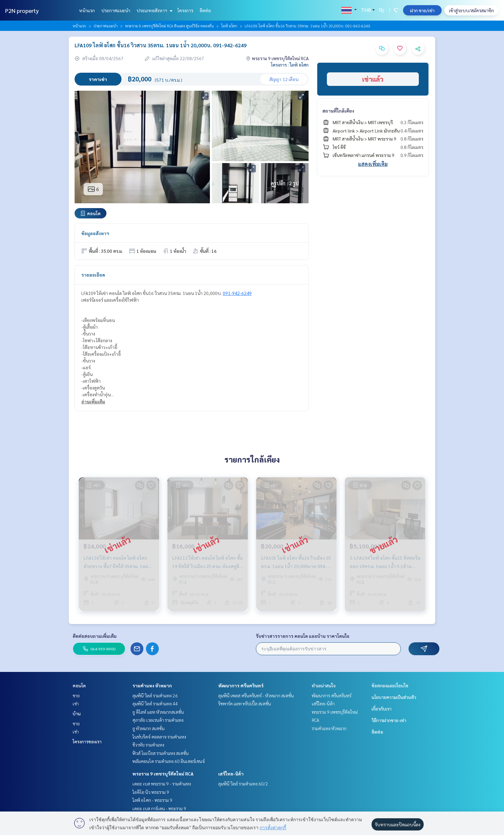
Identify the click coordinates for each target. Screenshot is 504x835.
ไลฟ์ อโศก (229, 26)
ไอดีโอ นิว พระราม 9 (151, 792)
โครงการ (185, 10)
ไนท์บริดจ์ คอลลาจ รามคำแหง (159, 737)
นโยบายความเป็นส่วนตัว (394, 697)
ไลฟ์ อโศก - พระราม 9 (152, 800)
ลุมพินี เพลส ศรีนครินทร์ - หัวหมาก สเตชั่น (256, 695)
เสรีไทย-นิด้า (231, 774)
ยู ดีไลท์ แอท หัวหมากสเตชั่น (158, 712)
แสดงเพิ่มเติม (373, 164)
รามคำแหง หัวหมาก (152, 685)
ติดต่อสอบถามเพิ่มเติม (95, 636)
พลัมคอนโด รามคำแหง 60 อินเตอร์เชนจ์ (169, 761)
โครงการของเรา (87, 741)
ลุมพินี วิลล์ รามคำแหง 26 (155, 695)
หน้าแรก (87, 10)
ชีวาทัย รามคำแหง (148, 745)
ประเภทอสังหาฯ (154, 10)
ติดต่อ (205, 10)
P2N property (22, 10)
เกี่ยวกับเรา (382, 709)
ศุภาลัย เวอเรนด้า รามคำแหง (158, 720)
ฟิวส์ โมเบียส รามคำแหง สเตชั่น (161, 753)
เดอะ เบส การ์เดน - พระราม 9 (159, 808)
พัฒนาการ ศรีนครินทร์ (241, 685)
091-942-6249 (237, 293)
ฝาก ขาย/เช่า (422, 10)
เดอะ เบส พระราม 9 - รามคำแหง (162, 784)
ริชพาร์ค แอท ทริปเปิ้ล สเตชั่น (245, 703)
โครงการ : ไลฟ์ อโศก (290, 65)
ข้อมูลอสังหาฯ (95, 233)
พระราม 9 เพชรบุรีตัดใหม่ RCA (163, 774)
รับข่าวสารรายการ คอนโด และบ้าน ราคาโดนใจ (303, 636)
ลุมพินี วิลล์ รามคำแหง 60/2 (243, 784)
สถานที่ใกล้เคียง (338, 111)
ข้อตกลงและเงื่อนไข (390, 685)
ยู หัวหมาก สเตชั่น (148, 728)
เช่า (76, 703)
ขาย (76, 695)
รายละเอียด (93, 275)
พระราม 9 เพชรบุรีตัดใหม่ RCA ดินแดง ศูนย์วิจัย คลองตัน (169, 26)
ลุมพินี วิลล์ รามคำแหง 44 (155, 703)
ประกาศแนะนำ (116, 10)
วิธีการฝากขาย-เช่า (389, 720)
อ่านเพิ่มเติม (93, 401)
